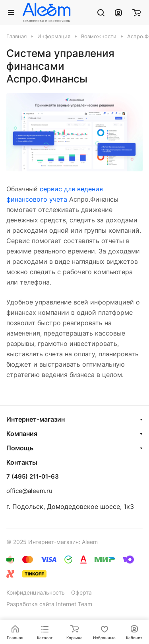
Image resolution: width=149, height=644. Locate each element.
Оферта (81, 592)
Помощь (20, 448)
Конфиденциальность (36, 592)
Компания (22, 434)
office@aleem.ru (29, 491)
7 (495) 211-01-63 (33, 477)
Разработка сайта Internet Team (49, 604)
